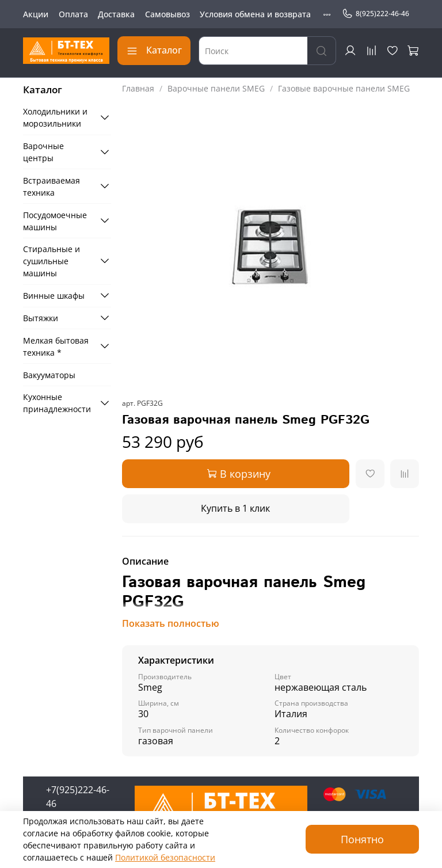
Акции (36, 14)
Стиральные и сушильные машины (52, 261)
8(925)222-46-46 (376, 14)
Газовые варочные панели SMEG (344, 88)
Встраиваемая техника (52, 186)
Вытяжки (41, 318)
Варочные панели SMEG (216, 88)
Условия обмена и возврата (255, 14)
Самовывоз (167, 14)
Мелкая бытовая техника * (56, 347)
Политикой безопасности (165, 857)
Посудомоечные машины (55, 221)
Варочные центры (43, 152)
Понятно (362, 839)
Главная (138, 88)
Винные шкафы (54, 296)
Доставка (116, 14)
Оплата (73, 14)
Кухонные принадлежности (57, 403)
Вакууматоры (49, 375)
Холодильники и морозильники (55, 117)
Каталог (154, 50)
